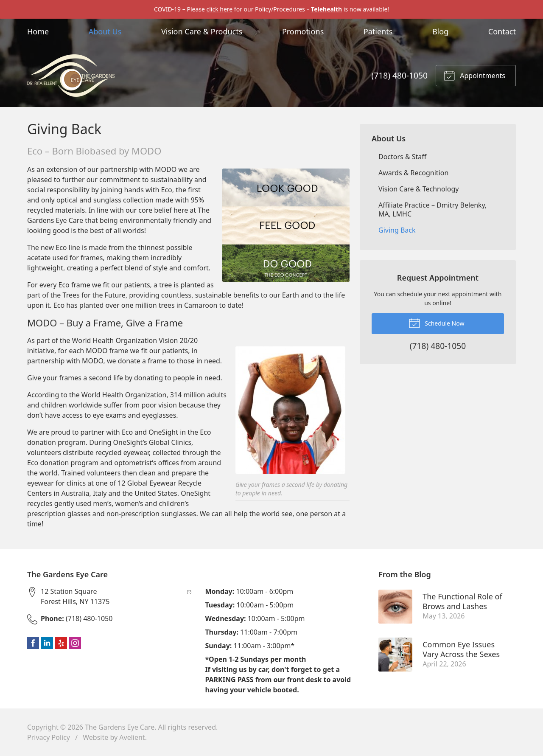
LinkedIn (47, 643)
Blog (440, 31)
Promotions (303, 31)
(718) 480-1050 (400, 75)
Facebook (33, 643)
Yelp (61, 643)
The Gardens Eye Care (120, 727)
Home (38, 31)
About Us (105, 31)
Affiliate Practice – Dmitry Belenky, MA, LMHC (432, 209)
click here (219, 9)
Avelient (132, 737)
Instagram (75, 643)
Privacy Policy (49, 737)
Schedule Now (437, 323)
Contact (502, 31)
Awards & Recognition (413, 173)
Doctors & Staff (402, 157)
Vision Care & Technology (418, 189)
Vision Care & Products (202, 31)
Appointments (474, 75)
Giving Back (397, 230)
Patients (378, 31)
